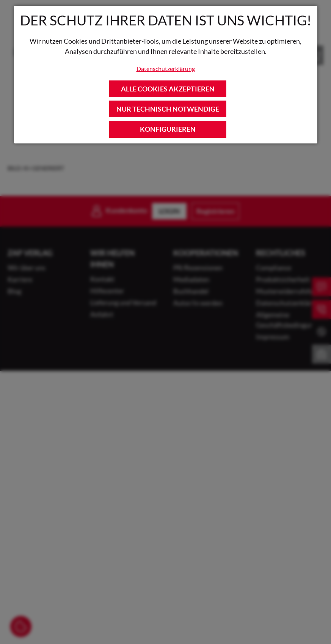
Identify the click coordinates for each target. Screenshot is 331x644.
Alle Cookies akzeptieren (168, 89)
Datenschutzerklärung (166, 68)
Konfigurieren (168, 129)
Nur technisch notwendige (168, 109)
